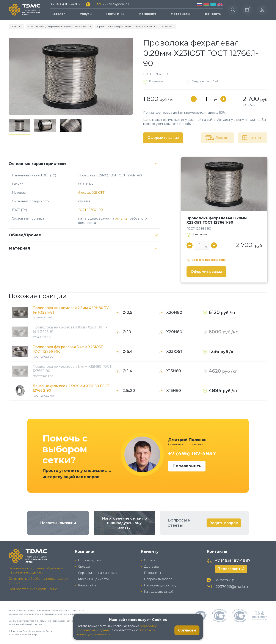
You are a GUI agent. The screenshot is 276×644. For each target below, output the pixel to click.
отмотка (121, 218)
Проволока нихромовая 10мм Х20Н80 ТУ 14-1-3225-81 (70, 330)
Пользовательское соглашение (33, 589)
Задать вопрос (224, 523)
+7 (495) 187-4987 (66, 4)
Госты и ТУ (115, 14)
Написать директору (160, 585)
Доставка (151, 567)
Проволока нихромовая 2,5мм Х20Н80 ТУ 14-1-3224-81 (71, 310)
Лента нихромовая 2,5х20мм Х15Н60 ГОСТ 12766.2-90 (71, 388)
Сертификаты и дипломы (97, 573)
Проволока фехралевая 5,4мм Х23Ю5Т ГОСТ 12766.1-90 (68, 349)
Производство (89, 560)
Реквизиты (152, 573)
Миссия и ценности (93, 579)
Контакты (213, 14)
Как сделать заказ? (159, 592)
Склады (84, 567)
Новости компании (58, 523)
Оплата (150, 560)
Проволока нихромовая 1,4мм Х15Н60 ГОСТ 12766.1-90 (72, 369)
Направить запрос (158, 579)
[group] (71, 76)
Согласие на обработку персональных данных (38, 581)
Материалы (180, 14)
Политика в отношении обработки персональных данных (36, 570)
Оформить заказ (163, 138)
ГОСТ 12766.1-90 (91, 210)
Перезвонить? (231, 569)
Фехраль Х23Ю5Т (91, 193)
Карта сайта (87, 585)
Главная (16, 26)
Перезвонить (187, 466)
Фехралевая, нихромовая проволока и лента (59, 26)
